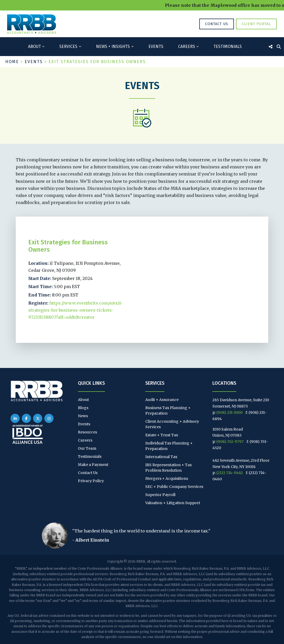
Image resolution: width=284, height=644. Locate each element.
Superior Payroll (160, 495)
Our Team (87, 448)
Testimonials (228, 46)
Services (68, 46)
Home (12, 62)
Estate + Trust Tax (162, 435)
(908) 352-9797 (230, 442)
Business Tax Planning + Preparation (168, 411)
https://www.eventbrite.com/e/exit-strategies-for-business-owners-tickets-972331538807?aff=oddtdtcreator (76, 310)
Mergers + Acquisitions (167, 478)
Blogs (83, 408)
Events (156, 46)
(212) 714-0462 (230, 473)
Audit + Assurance (162, 400)
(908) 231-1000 (229, 412)
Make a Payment (93, 465)
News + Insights (113, 46)
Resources (87, 432)
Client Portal (256, 24)
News (83, 416)
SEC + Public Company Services (174, 487)
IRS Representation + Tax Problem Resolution (168, 468)
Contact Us (217, 24)
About (34, 46)
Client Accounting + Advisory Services (172, 424)
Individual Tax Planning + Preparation (169, 446)
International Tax (161, 457)
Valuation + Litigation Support (173, 503)
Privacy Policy (91, 481)
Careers (187, 46)
